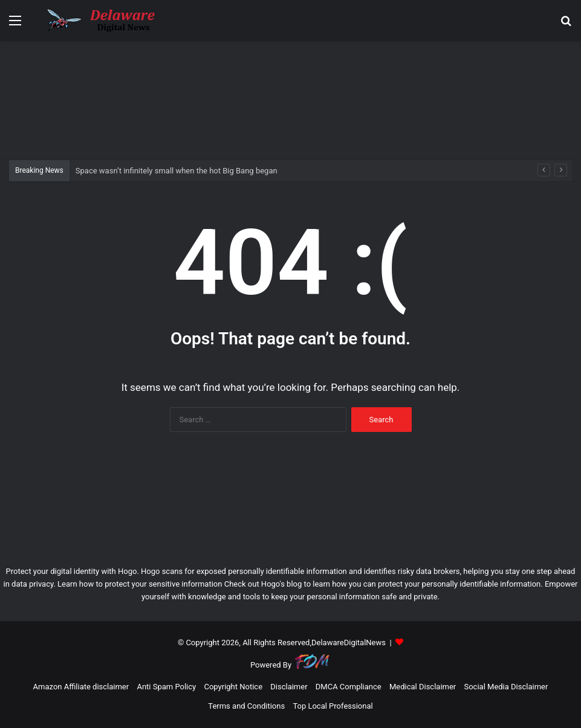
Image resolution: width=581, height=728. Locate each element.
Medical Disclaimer (423, 687)
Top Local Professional (333, 706)
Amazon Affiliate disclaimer (81, 687)
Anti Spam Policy (166, 687)
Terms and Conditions (246, 706)
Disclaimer (289, 687)
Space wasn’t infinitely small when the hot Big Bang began (177, 171)
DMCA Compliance (349, 687)
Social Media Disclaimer (506, 687)
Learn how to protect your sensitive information (140, 584)
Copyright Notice (233, 687)
